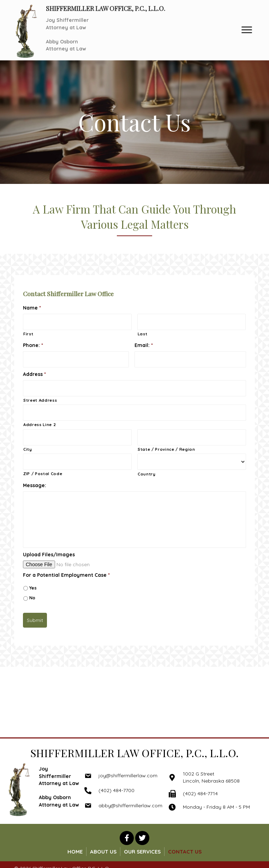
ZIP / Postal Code (43, 474)
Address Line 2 (40, 425)
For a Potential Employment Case (66, 575)
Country (147, 474)
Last (143, 334)
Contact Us (185, 852)
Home (75, 852)
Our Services (142, 852)
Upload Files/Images (49, 555)
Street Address (40, 400)
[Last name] (192, 322)
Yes (33, 588)
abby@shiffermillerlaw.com (130, 806)
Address (34, 374)
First (28, 334)
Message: (35, 485)
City (28, 449)
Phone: (33, 345)
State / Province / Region (166, 449)
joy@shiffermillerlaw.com (128, 776)
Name (32, 308)
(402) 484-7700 (116, 790)
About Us (103, 852)
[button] (127, 838)
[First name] (77, 322)
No (32, 598)
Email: (144, 345)
